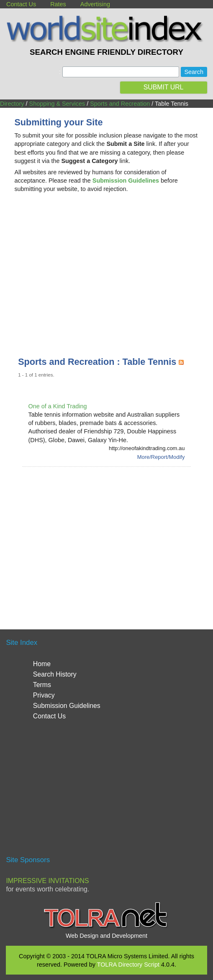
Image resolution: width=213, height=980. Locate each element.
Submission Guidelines (67, 706)
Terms (42, 685)
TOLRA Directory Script (128, 965)
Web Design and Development (106, 936)
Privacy (44, 695)
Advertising (95, 4)
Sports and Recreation (120, 104)
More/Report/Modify (161, 457)
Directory (12, 104)
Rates (58, 4)
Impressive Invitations (47, 881)
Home (42, 664)
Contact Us (21, 4)
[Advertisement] (107, 266)
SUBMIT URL (164, 87)
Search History (55, 674)
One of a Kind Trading (58, 406)
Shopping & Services (57, 104)
